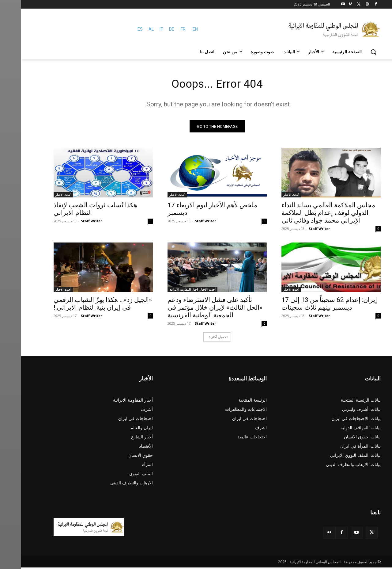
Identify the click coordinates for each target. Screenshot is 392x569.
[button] (352, 52)
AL (130, 29)
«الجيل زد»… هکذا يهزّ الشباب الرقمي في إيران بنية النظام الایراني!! (82, 305)
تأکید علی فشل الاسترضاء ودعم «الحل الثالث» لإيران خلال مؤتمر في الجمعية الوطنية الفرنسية (194, 309)
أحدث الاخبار (270, 196)
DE (151, 29)
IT (140, 29)
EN (174, 29)
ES (119, 29)
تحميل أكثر (197, 338)
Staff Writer (298, 230)
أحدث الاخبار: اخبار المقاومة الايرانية (171, 291)
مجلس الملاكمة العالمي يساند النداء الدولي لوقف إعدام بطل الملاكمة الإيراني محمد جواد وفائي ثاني (307, 214)
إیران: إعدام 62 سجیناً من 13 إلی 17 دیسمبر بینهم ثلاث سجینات (308, 305)
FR (162, 29)
